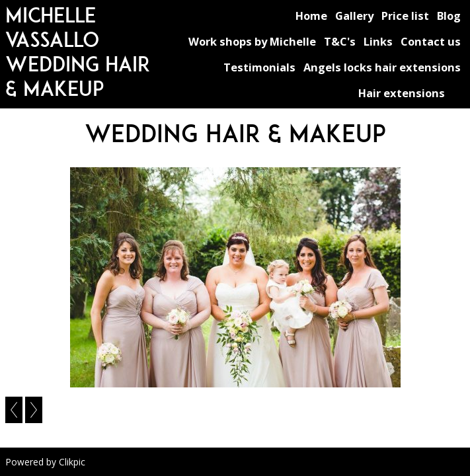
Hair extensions (402, 93)
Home (311, 16)
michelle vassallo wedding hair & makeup (78, 52)
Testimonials (259, 67)
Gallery (354, 16)
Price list (405, 16)
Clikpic (72, 462)
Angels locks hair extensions (382, 67)
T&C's (340, 41)
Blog (449, 16)
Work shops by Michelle (252, 41)
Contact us (431, 41)
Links (378, 41)
